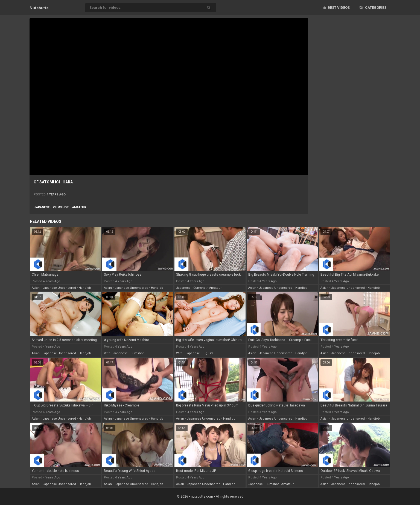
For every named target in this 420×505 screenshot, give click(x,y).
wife (107, 353)
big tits (208, 353)
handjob (85, 288)
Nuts (39, 8)
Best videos (336, 8)
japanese (42, 207)
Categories (373, 8)
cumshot (61, 207)
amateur (79, 207)
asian (36, 288)
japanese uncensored (59, 288)
